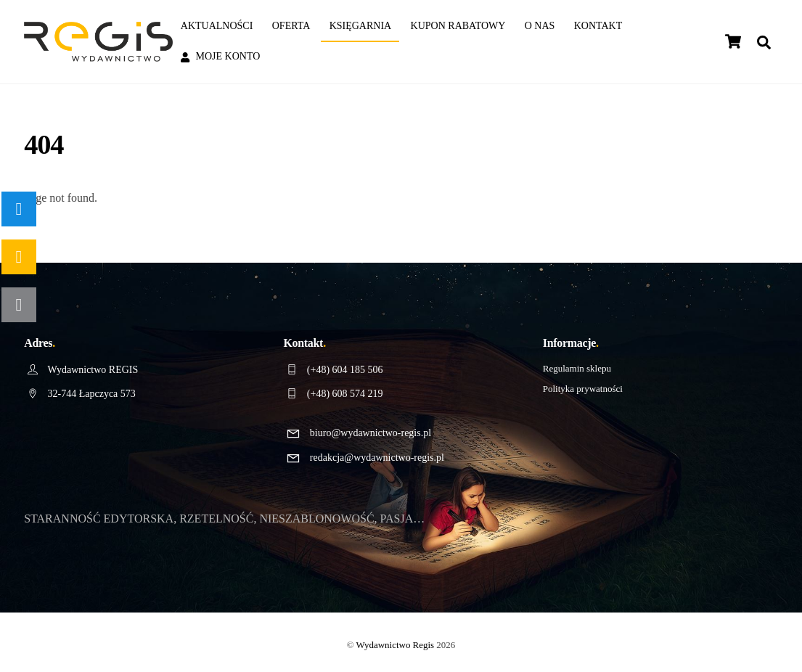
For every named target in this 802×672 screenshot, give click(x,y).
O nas (540, 26)
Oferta (291, 26)
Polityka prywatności (583, 389)
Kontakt (598, 26)
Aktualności (217, 26)
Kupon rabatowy (458, 26)
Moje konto (221, 56)
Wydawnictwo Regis (396, 645)
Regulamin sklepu (577, 368)
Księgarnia (361, 26)
